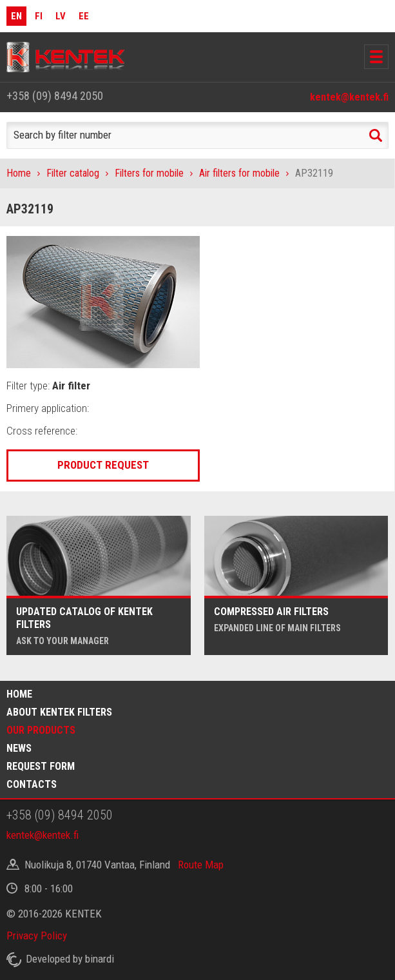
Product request (103, 465)
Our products (41, 730)
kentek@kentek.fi (349, 97)
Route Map (201, 865)
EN (16, 16)
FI (39, 16)
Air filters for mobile (239, 173)
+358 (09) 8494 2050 (55, 96)
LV (61, 16)
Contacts (32, 784)
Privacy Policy (37, 936)
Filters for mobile (149, 173)
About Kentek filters (59, 712)
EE (84, 16)
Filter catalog (73, 173)
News (19, 748)
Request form (41, 766)
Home (19, 173)
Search (376, 135)
